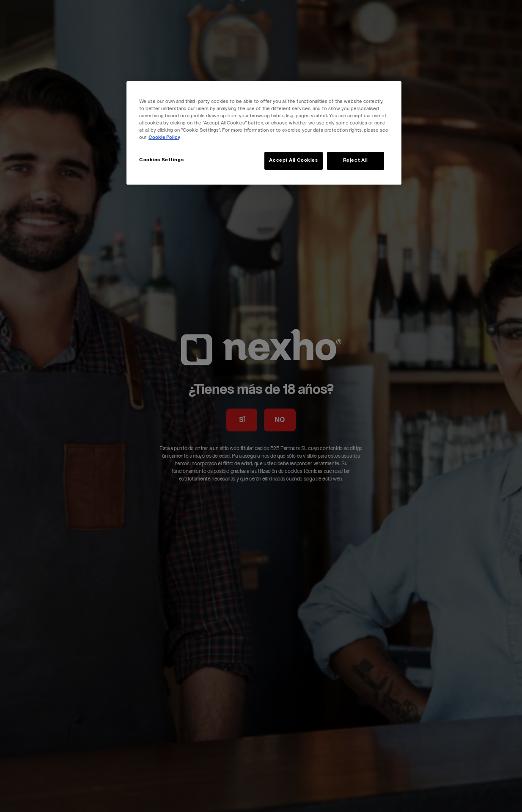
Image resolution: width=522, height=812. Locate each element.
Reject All (356, 161)
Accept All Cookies (293, 161)
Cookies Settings (161, 160)
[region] (264, 133)
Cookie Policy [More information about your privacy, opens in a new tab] (164, 138)
